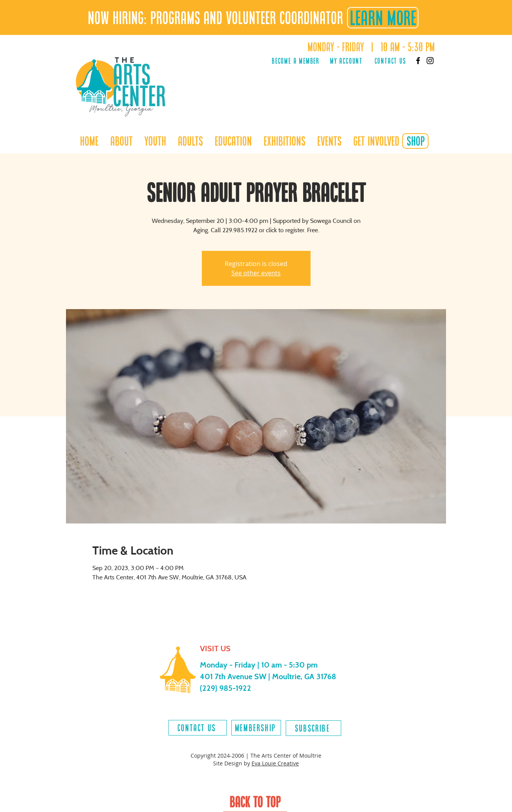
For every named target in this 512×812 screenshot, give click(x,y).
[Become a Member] (296, 61)
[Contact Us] (390, 61)
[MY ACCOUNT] (346, 61)
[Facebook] (418, 61)
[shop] (415, 141)
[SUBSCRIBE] (313, 728)
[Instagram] (430, 61)
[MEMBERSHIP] (256, 728)
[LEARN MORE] (383, 18)
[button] (155, 141)
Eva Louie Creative (275, 763)
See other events (256, 273)
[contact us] (198, 728)
